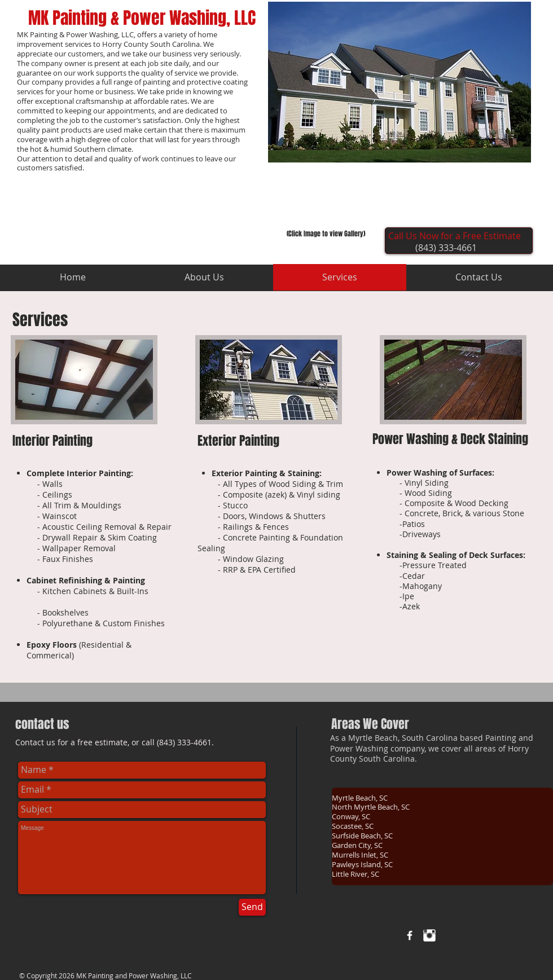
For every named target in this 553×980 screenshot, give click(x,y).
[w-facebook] (410, 935)
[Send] (252, 907)
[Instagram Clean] (429, 935)
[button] (400, 82)
